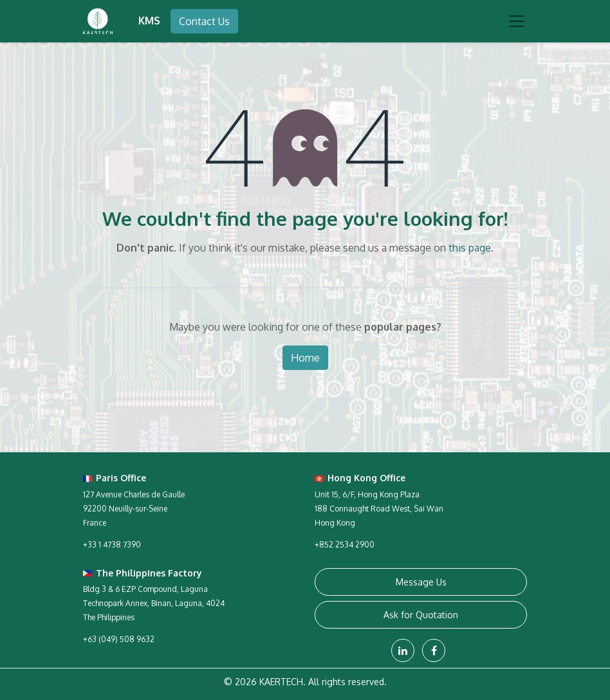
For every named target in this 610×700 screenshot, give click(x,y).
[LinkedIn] (403, 650)
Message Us (421, 582)
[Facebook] (434, 650)
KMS (149, 21)
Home (305, 358)
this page (470, 248)
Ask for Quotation (421, 615)
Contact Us (204, 21)
